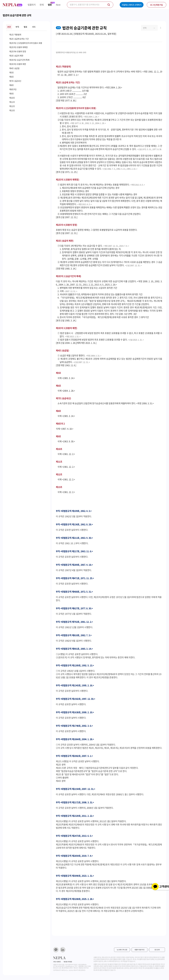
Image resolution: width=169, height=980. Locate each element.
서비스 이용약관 (57, 962)
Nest (58, 5)
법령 (50, 5)
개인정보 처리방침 (68, 962)
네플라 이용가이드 (140, 950)
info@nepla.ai (70, 966)
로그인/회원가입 (157, 5)
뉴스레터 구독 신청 (122, 950)
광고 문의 (157, 950)
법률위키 (32, 5)
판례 (42, 5)
